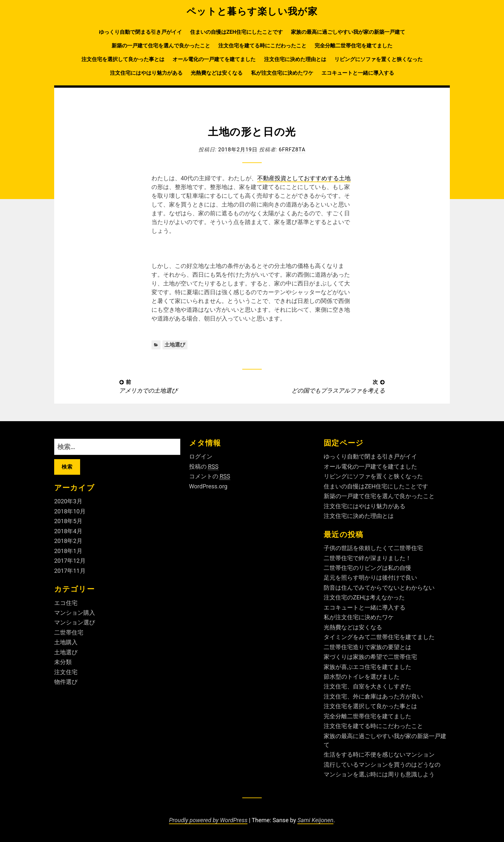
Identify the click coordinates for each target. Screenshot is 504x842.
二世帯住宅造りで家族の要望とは (367, 647)
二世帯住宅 (69, 632)
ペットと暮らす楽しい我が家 (252, 11)
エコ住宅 (66, 603)
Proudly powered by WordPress (208, 820)
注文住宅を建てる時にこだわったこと (262, 46)
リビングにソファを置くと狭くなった (378, 59)
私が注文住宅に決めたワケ (282, 73)
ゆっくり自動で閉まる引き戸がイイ (140, 32)
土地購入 (66, 642)
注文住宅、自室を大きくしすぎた (367, 686)
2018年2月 (68, 541)
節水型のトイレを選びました (362, 677)
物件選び (66, 682)
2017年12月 (70, 561)
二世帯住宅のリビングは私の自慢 (367, 568)
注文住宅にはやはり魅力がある (146, 73)
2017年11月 (70, 571)
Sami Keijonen (315, 820)
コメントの (210, 476)
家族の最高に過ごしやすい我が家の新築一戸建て (348, 32)
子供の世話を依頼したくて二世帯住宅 (373, 548)
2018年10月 (70, 511)
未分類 (63, 662)
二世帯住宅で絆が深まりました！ (367, 558)
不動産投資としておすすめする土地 (304, 178)
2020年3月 (68, 501)
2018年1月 (68, 551)
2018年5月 (68, 521)
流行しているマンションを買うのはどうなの (382, 765)
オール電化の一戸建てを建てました (214, 59)
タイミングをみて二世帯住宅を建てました (379, 637)
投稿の (204, 467)
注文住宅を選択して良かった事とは (123, 59)
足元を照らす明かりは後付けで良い (370, 578)
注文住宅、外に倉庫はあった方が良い (373, 696)
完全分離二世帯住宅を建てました (354, 46)
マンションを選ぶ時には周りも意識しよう (379, 774)
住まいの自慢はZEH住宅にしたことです (236, 32)
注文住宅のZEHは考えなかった (364, 597)
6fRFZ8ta (292, 150)
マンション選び (75, 622)
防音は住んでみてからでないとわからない (379, 588)
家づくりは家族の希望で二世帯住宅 (370, 657)
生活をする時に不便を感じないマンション (379, 754)
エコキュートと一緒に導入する (358, 73)
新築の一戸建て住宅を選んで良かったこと (161, 46)
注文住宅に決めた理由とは (295, 59)
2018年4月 (68, 531)
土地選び (175, 345)
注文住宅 (66, 672)
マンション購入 (75, 613)
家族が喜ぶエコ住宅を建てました (367, 667)
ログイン (201, 456)
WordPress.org (208, 486)
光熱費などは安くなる (217, 73)
